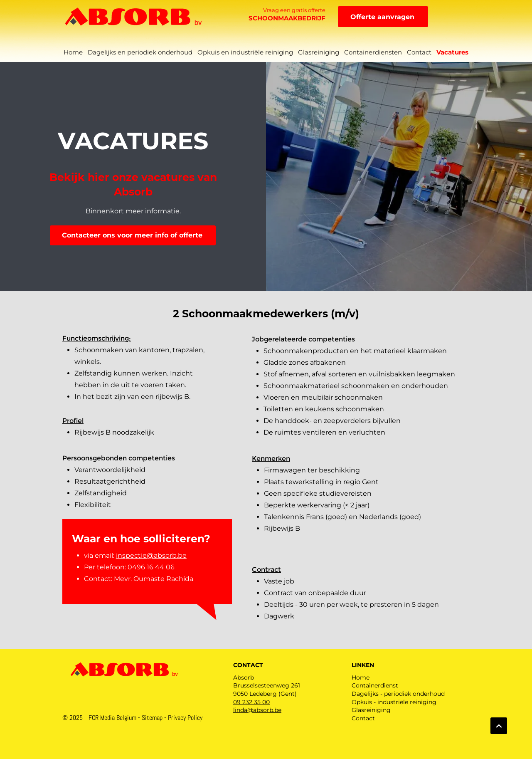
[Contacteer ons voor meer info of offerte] (133, 235)
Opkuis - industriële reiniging (394, 702)
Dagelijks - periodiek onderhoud (398, 694)
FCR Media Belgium (112, 718)
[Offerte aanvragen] (383, 17)
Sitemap (152, 718)
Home (361, 677)
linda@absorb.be (257, 710)
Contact (363, 718)
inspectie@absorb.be (151, 555)
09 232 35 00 (251, 702)
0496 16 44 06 (151, 567)
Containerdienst (375, 685)
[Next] (499, 726)
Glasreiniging (371, 710)
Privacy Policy (185, 718)
